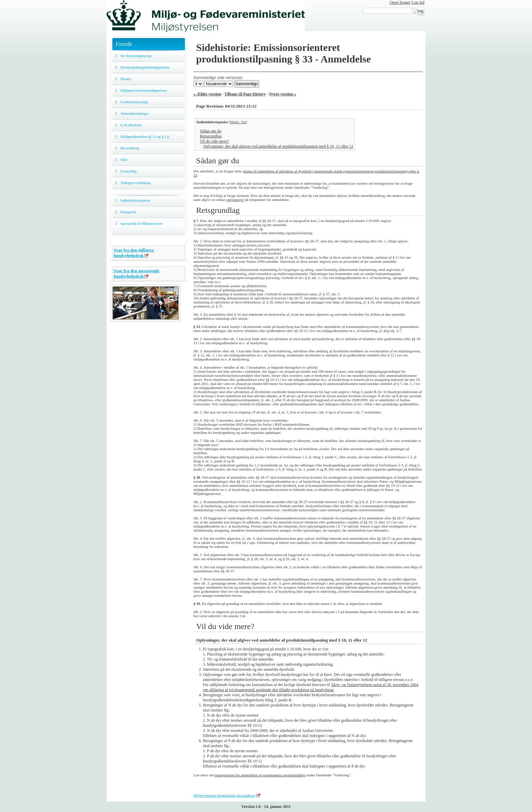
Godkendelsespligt (134, 102)
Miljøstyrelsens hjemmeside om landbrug (224, 795)
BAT (124, 160)
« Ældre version (207, 94)
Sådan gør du (211, 131)
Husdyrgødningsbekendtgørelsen (145, 67)
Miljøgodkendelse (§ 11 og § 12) (145, 136)
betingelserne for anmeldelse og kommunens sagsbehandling (260, 775)
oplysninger (235, 200)
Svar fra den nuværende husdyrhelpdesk (137, 273)
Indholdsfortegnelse (135, 200)
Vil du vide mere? (214, 141)
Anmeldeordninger (135, 113)
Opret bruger (400, 2)
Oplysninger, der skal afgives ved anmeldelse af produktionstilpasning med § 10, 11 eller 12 (278, 146)
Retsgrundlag (211, 136)
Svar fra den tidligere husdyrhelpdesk (134, 253)
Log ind (418, 2)
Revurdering (130, 148)
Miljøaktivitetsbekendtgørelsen (144, 90)
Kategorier (128, 212)
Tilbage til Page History (245, 94)
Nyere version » (283, 94)
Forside (124, 44)
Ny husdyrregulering (136, 56)
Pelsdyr (126, 79)
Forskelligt (129, 171)
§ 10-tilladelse (131, 125)
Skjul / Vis (238, 122)
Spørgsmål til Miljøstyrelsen (142, 223)
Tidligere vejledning (136, 183)
